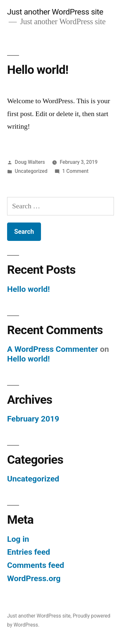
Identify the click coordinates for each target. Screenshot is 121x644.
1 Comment (75, 171)
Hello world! (38, 70)
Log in (18, 539)
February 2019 (33, 419)
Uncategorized (31, 171)
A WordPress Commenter (53, 349)
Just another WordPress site (55, 12)
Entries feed (29, 552)
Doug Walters (30, 162)
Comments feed (36, 565)
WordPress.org (34, 578)
